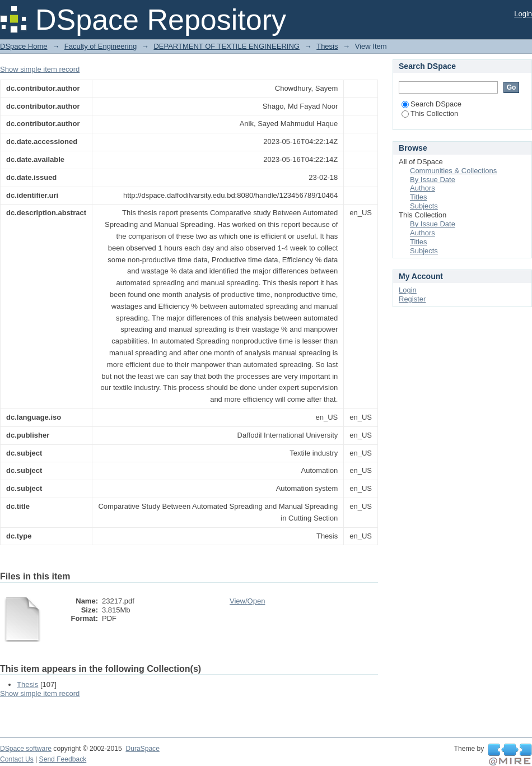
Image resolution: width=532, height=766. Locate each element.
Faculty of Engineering (101, 46)
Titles (419, 197)
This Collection (430, 113)
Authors (423, 188)
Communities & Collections (453, 171)
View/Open (247, 601)
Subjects (424, 206)
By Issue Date (433, 180)
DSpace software (26, 749)
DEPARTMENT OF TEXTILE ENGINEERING (227, 46)
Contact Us (17, 759)
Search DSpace (431, 104)
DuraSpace (142, 749)
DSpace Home (24, 46)
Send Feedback (63, 759)
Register (412, 299)
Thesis (327, 46)
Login (523, 14)
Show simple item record (40, 69)
